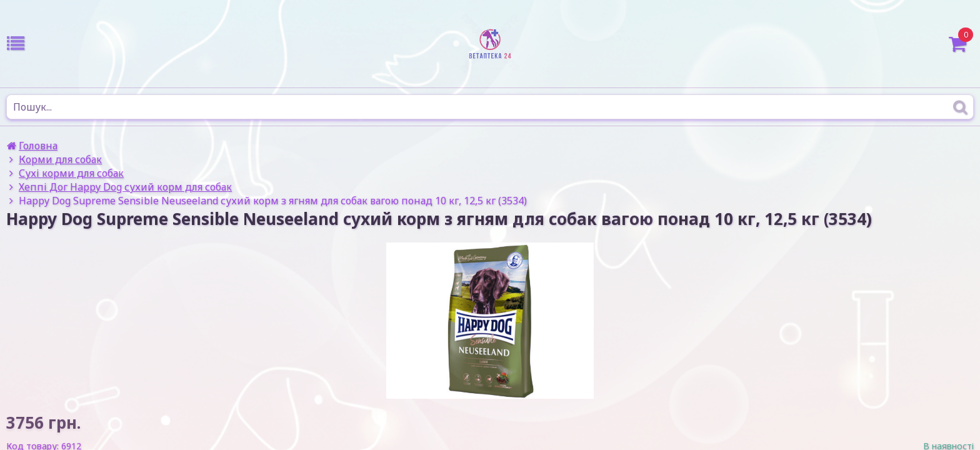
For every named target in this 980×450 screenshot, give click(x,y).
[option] (490, 321)
